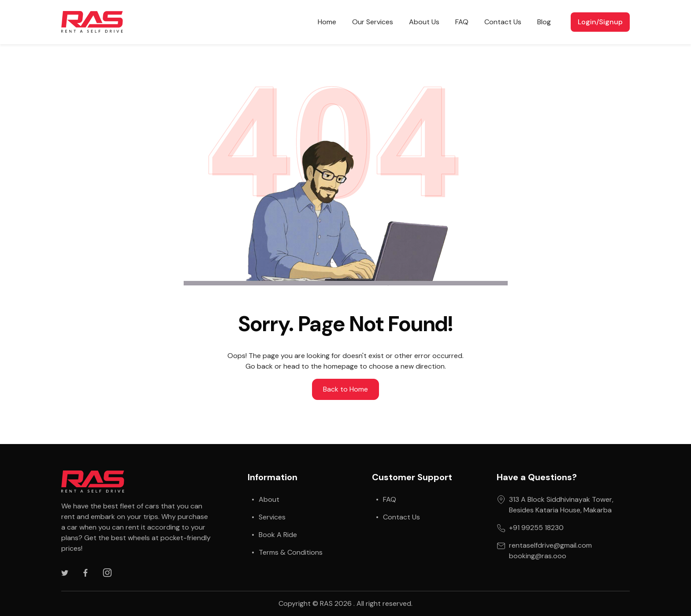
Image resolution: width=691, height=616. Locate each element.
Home (327, 22)
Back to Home (345, 389)
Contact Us (503, 22)
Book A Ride (278, 535)
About (269, 499)
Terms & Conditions (291, 552)
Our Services (373, 22)
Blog (544, 22)
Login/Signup (600, 22)
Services (272, 517)
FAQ (462, 22)
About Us (424, 22)
